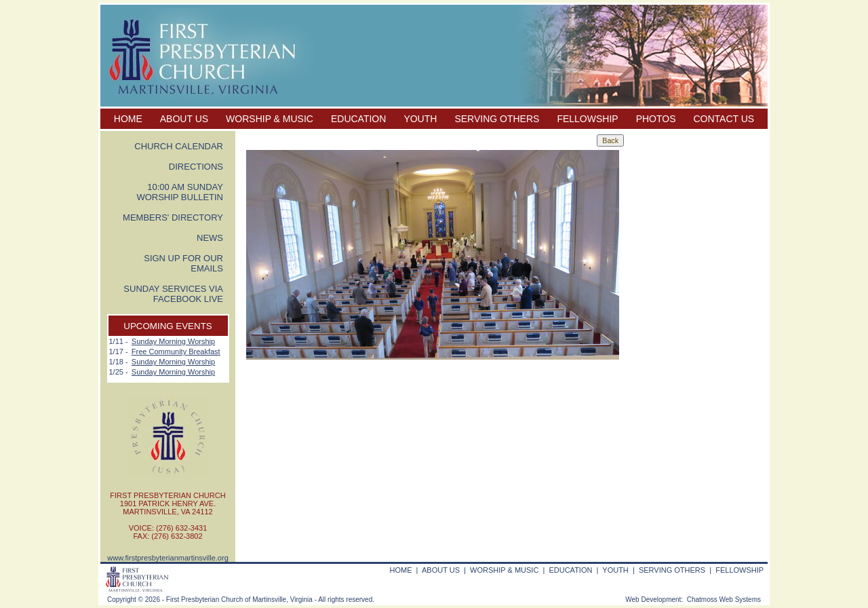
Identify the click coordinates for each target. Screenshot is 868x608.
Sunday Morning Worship (173, 341)
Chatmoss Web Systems (724, 600)
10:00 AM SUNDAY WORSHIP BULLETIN (180, 192)
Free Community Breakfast (176, 351)
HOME (128, 119)
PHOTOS (656, 119)
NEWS (210, 238)
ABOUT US (184, 119)
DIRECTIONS (196, 167)
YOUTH (420, 119)
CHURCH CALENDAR (179, 146)
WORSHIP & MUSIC (270, 119)
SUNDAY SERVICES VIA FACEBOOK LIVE (173, 294)
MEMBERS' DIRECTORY (173, 217)
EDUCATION (358, 119)
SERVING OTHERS (497, 119)
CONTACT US (724, 119)
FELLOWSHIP (587, 119)
